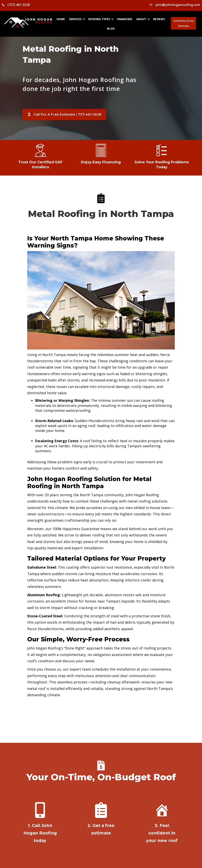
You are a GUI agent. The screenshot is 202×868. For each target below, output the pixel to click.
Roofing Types (99, 19)
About (141, 19)
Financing (125, 19)
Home (61, 19)
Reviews (159, 19)
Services (75, 19)
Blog (111, 28)
